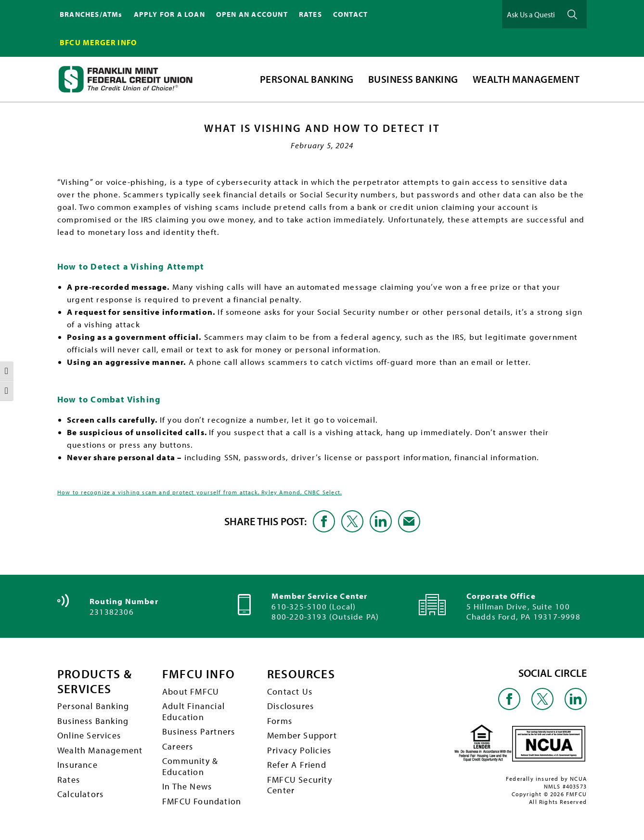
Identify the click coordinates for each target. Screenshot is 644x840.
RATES (310, 14)
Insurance (77, 765)
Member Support (302, 735)
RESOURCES (302, 674)
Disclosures (290, 706)
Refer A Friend (297, 765)
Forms (280, 721)
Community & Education (190, 766)
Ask (572, 14)
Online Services (89, 735)
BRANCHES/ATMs (91, 14)
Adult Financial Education (193, 711)
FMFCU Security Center (300, 785)
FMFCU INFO (199, 674)
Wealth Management (100, 750)
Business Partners (199, 731)
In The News (187, 787)
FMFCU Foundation (202, 801)
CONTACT (350, 14)
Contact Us (290, 691)
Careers (178, 746)
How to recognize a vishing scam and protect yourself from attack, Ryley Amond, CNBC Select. (200, 492)
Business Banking (93, 721)
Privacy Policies (299, 750)
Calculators (80, 795)
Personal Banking (93, 706)
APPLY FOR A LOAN (169, 14)
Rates (69, 780)
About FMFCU (191, 691)
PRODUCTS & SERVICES (96, 681)
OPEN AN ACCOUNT (252, 14)
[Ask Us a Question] (531, 14)
